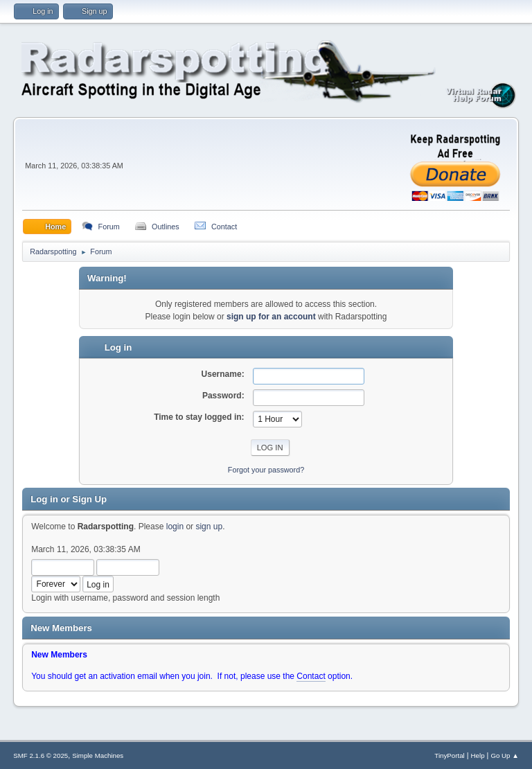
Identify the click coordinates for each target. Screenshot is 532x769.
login (175, 527)
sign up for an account (271, 317)
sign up (209, 527)
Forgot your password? (266, 470)
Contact (311, 676)
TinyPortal (449, 755)
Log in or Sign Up (69, 499)
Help (478, 755)
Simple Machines (98, 755)
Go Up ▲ (504, 755)
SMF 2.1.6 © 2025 (41, 755)
